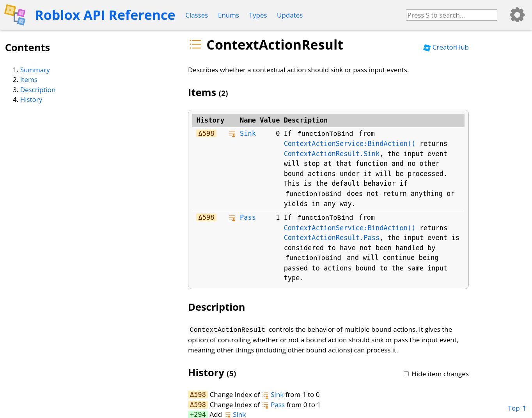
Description (38, 90)
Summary (35, 70)
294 (200, 414)
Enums (229, 15)
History (31, 99)
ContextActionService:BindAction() (350, 144)
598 (208, 133)
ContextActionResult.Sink (332, 154)
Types (258, 15)
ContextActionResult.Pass (332, 238)
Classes (197, 15)
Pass (248, 217)
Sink (248, 133)
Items (29, 79)
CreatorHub (446, 47)
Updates (290, 15)
